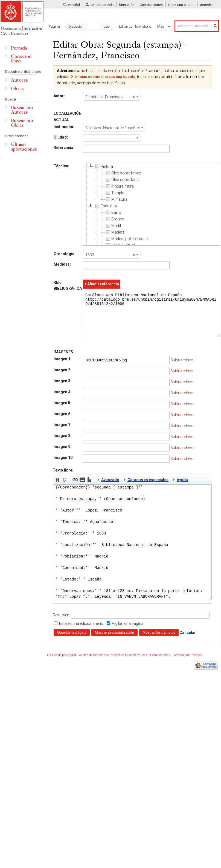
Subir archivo (182, 368)
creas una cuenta (120, 77)
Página (54, 26)
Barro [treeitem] (113, 212)
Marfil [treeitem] (113, 226)
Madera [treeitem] (115, 232)
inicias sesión (88, 77)
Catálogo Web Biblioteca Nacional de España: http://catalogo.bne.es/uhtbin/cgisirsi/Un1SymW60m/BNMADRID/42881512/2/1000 (152, 319)
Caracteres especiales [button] (148, 488)
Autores (19, 80)
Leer (98, 26)
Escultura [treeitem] (106, 206)
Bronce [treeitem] (114, 219)
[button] (57, 488)
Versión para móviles (188, 663)
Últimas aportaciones (24, 147)
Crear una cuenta (181, 5)
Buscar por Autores (22, 110)
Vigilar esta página (128, 632)
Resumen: (61, 623)
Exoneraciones (160, 663)
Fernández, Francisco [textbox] (110, 97)
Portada (19, 48)
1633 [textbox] (110, 255)
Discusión (127, 5)
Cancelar (188, 640)
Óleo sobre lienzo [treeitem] (123, 173)
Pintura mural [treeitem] (120, 186)
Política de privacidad (62, 663)
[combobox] (112, 97)
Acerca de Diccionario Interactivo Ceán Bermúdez (113, 663)
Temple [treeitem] (114, 193)
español (74, 5)
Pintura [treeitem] (104, 166)
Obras (17, 89)
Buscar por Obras (22, 123)
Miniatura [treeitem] (116, 199)
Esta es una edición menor (82, 632)
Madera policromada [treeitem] (126, 239)
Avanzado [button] (110, 488)
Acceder (206, 5)
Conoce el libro (21, 59)
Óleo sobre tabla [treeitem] (122, 180)
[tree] (152, 204)
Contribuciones (151, 5)
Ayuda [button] (182, 488)
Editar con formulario (126, 26)
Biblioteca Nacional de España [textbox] (112, 128)
